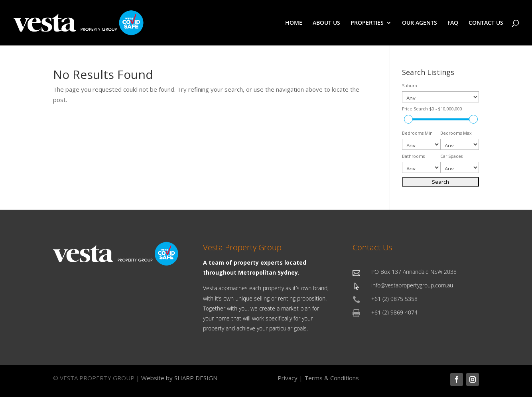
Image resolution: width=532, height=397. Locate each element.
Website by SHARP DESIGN (179, 378)
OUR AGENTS (420, 23)
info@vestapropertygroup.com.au (412, 285)
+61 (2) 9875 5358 (394, 299)
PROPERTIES (367, 23)
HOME (294, 23)
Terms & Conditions (332, 378)
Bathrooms (413, 156)
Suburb (410, 86)
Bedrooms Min (417, 133)
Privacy (288, 378)
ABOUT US (326, 23)
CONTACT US (486, 23)
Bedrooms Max (456, 133)
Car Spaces (451, 156)
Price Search (432, 109)
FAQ (453, 23)
